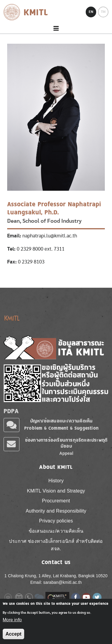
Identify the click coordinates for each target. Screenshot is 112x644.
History (56, 481)
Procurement (56, 501)
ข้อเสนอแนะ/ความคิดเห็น (56, 531)
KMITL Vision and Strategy (56, 491)
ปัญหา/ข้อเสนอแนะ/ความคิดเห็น (62, 421)
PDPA (11, 411)
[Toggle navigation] (56, 29)
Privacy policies (56, 521)
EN (91, 12)
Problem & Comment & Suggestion (61, 428)
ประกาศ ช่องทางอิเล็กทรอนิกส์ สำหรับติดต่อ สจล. (56, 545)
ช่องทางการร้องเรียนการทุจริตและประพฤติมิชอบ (66, 443)
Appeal (66, 453)
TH (103, 12)
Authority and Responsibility (56, 511)
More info (12, 622)
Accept (13, 637)
